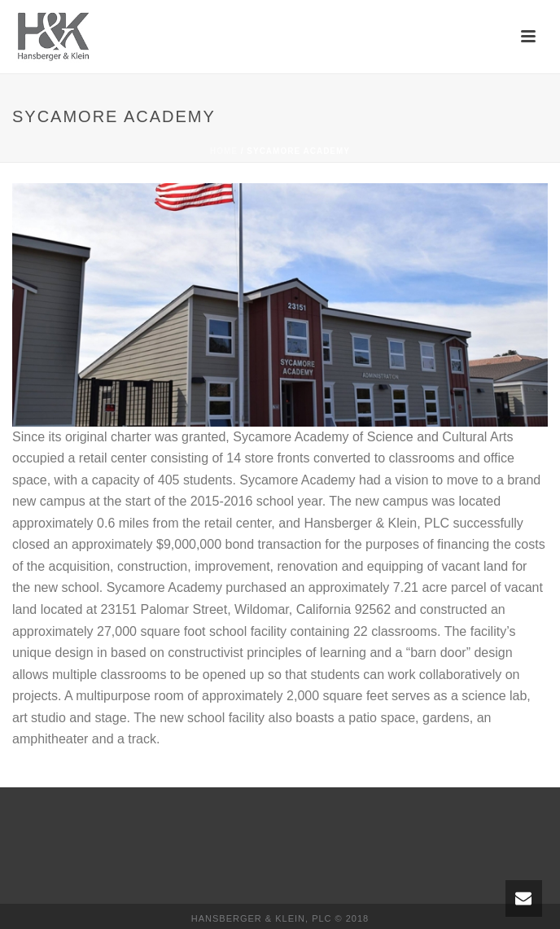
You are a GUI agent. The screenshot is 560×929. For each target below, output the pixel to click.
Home (224, 151)
